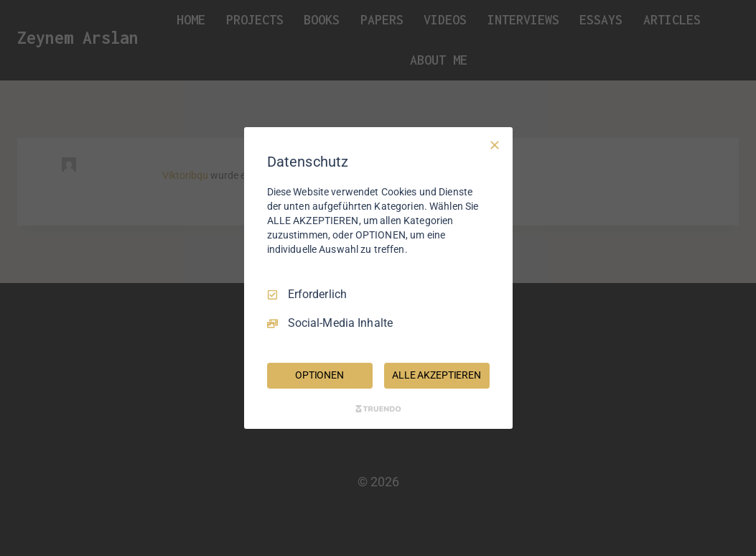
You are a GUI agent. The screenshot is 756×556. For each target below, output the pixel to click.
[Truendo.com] (378, 409)
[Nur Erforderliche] (495, 145)
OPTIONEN (319, 375)
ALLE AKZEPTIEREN (437, 375)
